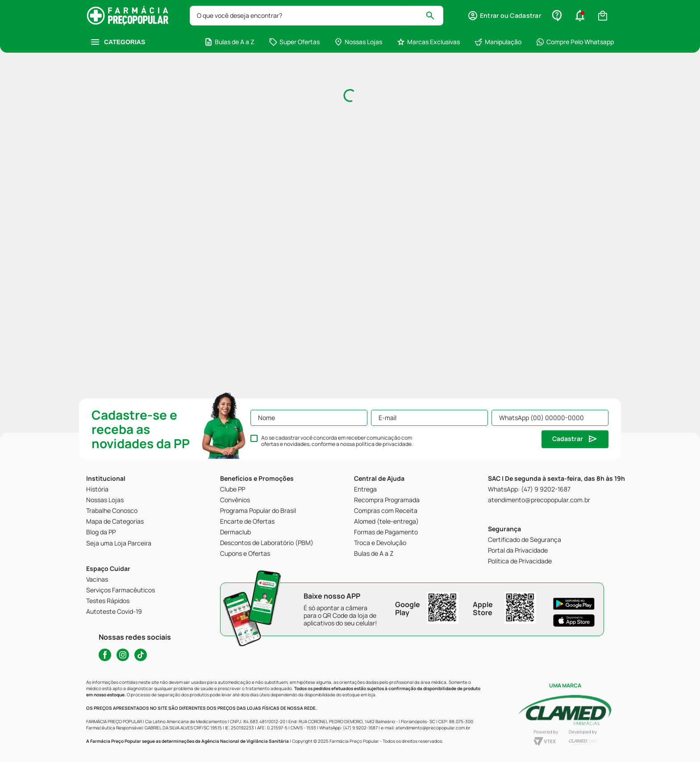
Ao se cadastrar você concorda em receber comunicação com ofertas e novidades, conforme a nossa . (337, 441)
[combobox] (317, 16)
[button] (580, 16)
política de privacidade (384, 444)
